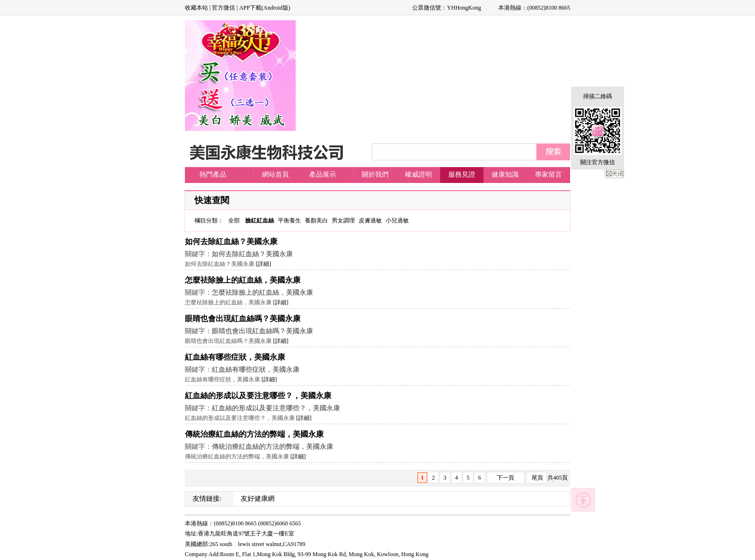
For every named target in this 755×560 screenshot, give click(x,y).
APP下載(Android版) (265, 8)
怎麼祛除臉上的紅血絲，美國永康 (243, 280)
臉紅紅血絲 (260, 221)
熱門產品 (213, 175)
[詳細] (263, 264)
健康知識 (505, 175)
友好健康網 (258, 499)
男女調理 (343, 221)
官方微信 (223, 8)
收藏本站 (196, 8)
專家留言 (548, 175)
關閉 (614, 174)
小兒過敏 (397, 221)
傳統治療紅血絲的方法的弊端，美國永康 (254, 434)
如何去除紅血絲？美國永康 (231, 241)
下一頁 (506, 478)
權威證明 (418, 175)
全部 (234, 221)
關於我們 (375, 175)
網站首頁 (275, 175)
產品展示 (323, 175)
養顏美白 (316, 221)
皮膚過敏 (370, 221)
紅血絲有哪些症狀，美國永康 (235, 357)
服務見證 (462, 175)
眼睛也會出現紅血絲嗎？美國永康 (243, 319)
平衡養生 (289, 221)
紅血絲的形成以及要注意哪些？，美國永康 (258, 396)
